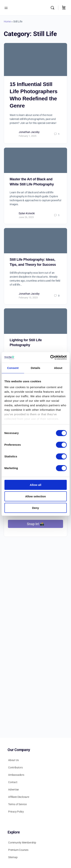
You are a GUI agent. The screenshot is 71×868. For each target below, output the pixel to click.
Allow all (35, 485)
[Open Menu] (6, 8)
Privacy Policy (16, 812)
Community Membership (22, 843)
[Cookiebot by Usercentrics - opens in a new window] (51, 357)
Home (7, 22)
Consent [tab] (13, 368)
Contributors (15, 767)
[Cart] (64, 8)
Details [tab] (36, 368)
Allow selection (35, 496)
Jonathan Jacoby (29, 132)
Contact (13, 782)
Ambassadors (16, 775)
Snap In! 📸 (35, 524)
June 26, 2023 (26, 217)
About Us (13, 760)
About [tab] (58, 368)
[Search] (53, 8)
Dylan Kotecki (27, 213)
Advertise (13, 790)
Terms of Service (17, 804)
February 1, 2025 (28, 136)
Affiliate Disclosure (19, 797)
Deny (35, 508)
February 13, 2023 (28, 298)
